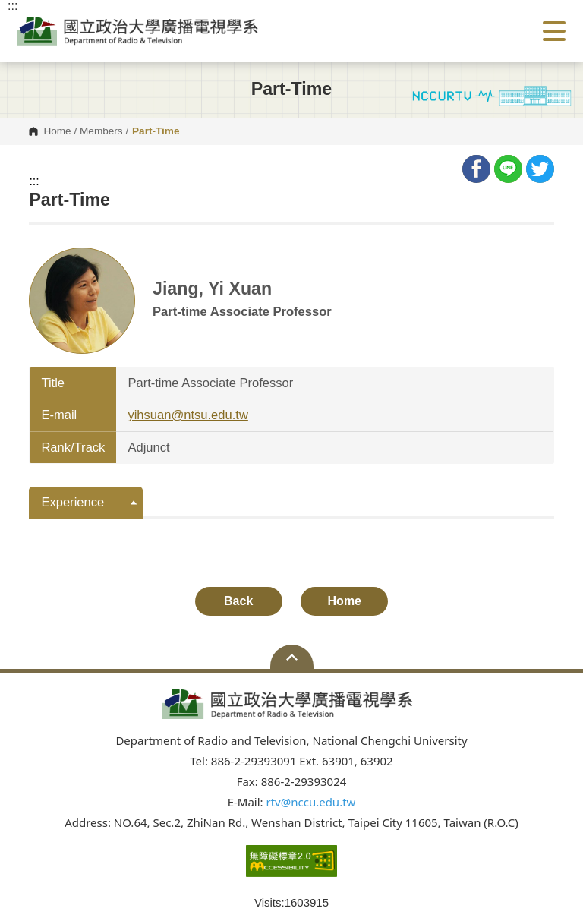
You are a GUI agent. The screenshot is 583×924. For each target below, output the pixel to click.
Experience (72, 502)
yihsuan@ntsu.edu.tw (188, 415)
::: (34, 181)
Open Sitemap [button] (292, 657)
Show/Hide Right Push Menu (554, 31)
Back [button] (238, 601)
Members (101, 131)
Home (57, 131)
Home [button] (345, 601)
